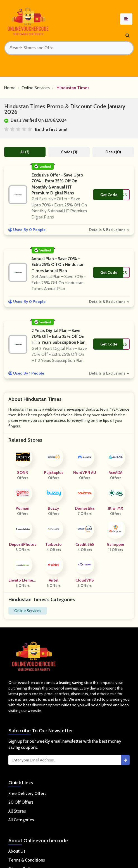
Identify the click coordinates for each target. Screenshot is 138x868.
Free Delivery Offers (27, 794)
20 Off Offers (21, 802)
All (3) (25, 152)
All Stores (17, 811)
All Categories (21, 820)
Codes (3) (69, 152)
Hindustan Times (73, 88)
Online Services (36, 88)
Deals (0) (113, 152)
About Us (17, 851)
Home (10, 88)
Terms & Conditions (27, 860)
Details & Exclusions (107, 230)
